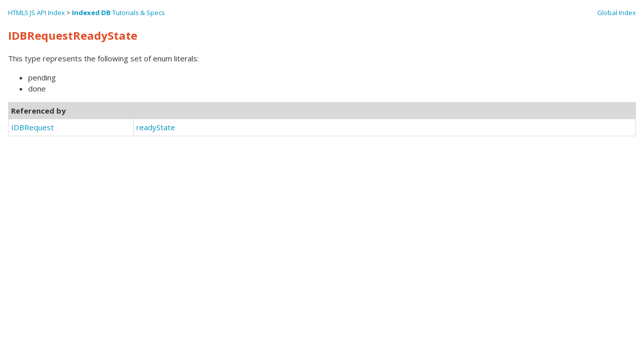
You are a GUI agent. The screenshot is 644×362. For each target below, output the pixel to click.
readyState (156, 127)
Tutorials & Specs (118, 13)
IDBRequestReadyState (73, 35)
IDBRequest (32, 127)
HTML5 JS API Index (36, 13)
